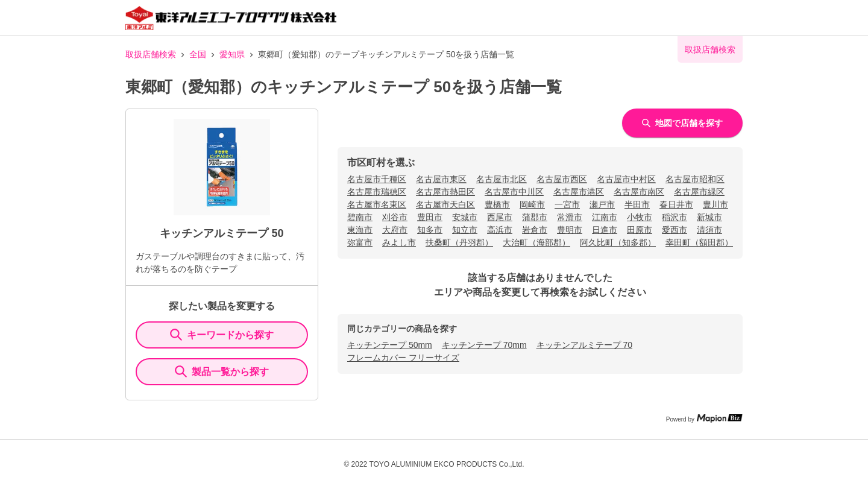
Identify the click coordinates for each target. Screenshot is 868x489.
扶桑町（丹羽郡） (459, 242)
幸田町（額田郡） (699, 242)
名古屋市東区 (441, 179)
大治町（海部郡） (536, 242)
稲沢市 (675, 217)
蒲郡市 (535, 217)
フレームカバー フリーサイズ (403, 358)
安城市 (465, 217)
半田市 (637, 204)
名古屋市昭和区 (695, 179)
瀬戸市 (602, 204)
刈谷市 (395, 217)
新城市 (709, 217)
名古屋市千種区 (377, 179)
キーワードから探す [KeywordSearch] (222, 335)
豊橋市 (497, 204)
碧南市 (360, 217)
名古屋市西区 (562, 179)
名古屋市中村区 (626, 179)
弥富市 (360, 242)
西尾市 (500, 217)
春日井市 (676, 204)
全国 (198, 54)
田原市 (640, 230)
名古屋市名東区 (377, 204)
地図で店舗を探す (682, 123)
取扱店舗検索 (151, 54)
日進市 (605, 230)
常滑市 (570, 217)
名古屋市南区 (639, 192)
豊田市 (430, 217)
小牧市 (640, 217)
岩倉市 (535, 230)
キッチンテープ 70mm (484, 345)
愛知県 (232, 54)
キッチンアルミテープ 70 (584, 345)
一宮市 (567, 204)
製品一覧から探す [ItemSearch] (222, 371)
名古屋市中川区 (514, 192)
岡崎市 (532, 204)
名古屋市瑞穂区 (377, 192)
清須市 (709, 230)
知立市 (465, 230)
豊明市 (570, 230)
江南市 (605, 217)
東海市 (360, 230)
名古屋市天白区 (445, 204)
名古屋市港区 (579, 192)
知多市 (430, 230)
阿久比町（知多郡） (618, 242)
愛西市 (675, 230)
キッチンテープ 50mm (390, 345)
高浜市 (500, 230)
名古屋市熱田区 (445, 192)
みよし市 (399, 242)
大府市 (395, 230)
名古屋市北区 (502, 179)
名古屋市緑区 (699, 192)
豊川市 (715, 204)
